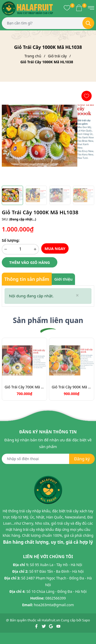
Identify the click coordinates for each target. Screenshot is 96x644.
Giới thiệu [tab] (63, 279)
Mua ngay (55, 248)
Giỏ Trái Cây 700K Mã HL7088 (24, 387)
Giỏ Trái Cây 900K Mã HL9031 (72, 387)
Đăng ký (82, 459)
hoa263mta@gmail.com (54, 605)
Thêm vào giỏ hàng (30, 262)
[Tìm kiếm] (88, 23)
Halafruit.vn (51, 620)
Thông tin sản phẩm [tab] (27, 279)
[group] (48, 136)
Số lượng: (11, 240)
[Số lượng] (20, 249)
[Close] (77, 295)
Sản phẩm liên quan (48, 320)
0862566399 (56, 598)
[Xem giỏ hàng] (79, 8)
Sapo (86, 620)
